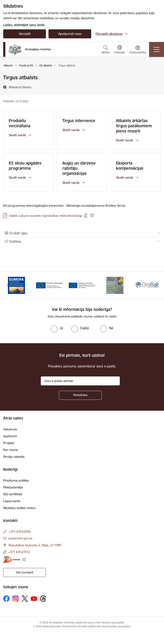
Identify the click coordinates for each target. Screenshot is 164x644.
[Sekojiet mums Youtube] (34, 598)
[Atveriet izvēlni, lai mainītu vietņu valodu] (119, 50)
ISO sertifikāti (13, 494)
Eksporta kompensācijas (130, 166)
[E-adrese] (12, 559)
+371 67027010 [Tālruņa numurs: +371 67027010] (20, 532)
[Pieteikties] (80, 395)
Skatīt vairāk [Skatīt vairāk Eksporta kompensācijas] (125, 177)
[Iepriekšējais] (8, 285)
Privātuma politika (16, 480)
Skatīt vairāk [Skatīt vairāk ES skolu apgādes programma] (17, 177)
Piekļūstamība (13, 487)
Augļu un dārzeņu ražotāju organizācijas (79, 168)
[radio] (57, 328)
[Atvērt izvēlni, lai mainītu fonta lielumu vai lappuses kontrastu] (138, 50)
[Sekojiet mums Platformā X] (25, 599)
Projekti (9, 443)
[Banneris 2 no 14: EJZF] (49, 285)
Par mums (11, 450)
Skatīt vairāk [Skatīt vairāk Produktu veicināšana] (17, 135)
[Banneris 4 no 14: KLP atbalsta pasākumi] (115, 285)
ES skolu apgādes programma (25, 166)
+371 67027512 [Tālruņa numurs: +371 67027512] (19, 552)
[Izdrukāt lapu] (82, 233)
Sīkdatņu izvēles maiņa (19, 508)
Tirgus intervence (79, 121)
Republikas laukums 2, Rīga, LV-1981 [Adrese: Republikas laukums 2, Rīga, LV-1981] (35, 545)
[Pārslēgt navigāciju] (157, 49)
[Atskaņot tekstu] (20, 87)
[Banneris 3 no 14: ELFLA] (82, 285)
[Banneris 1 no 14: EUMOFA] (16, 285)
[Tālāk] (156, 285)
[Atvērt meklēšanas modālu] (106, 50)
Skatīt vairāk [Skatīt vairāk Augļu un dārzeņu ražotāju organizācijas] (71, 183)
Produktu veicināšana (20, 123)
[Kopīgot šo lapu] (82, 241)
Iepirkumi (10, 436)
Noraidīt (25, 34)
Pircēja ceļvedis (14, 457)
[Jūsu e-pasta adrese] (80, 381)
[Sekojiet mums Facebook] (6, 599)
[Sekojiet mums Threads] (43, 599)
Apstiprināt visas (70, 34)
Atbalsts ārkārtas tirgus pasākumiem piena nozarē (134, 126)
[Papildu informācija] (92, 215)
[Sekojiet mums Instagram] (16, 599)
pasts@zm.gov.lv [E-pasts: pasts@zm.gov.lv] (20, 538)
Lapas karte (12, 501)
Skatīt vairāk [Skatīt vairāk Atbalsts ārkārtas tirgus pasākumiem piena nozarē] (125, 140)
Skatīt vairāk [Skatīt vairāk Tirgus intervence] (71, 130)
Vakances (10, 429)
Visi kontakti (25, 572)
